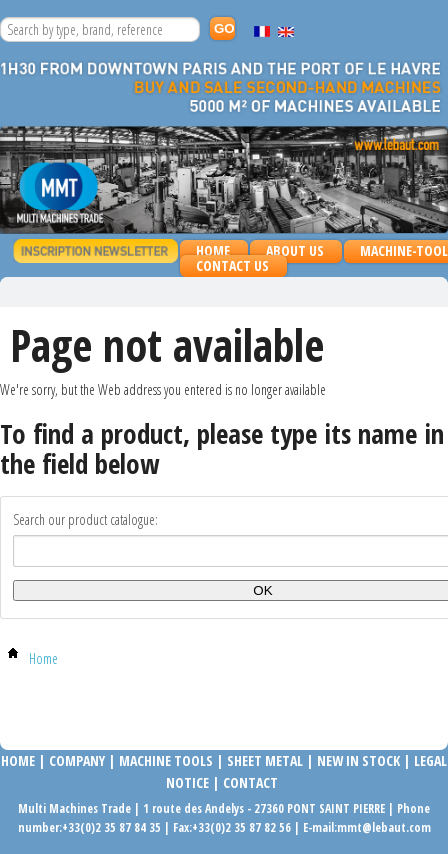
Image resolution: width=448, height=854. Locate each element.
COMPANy (77, 760)
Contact (250, 782)
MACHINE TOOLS (164, 760)
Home (213, 250)
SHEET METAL (265, 760)
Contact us (232, 265)
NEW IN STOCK (358, 760)
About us (295, 250)
